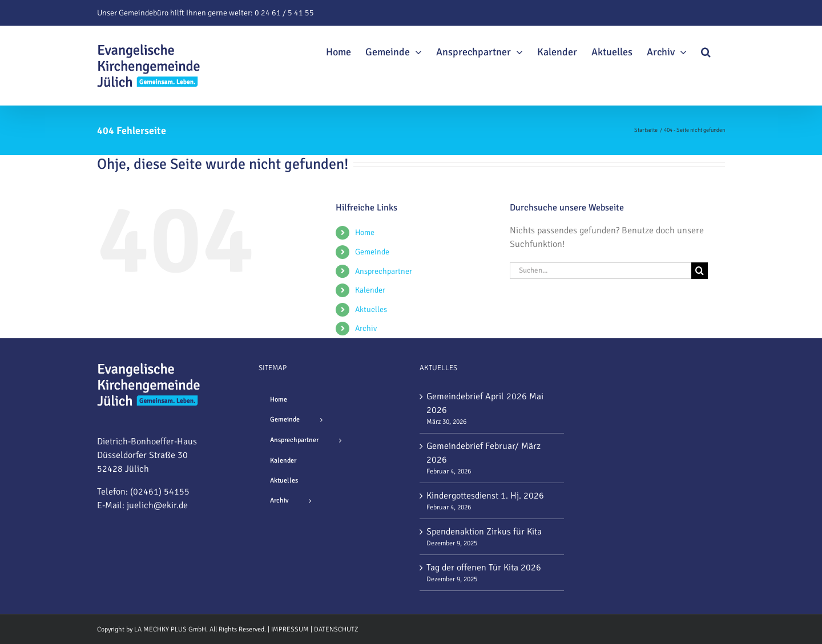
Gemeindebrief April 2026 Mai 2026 (485, 403)
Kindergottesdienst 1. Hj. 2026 (485, 496)
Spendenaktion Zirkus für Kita (484, 532)
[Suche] (700, 271)
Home (365, 232)
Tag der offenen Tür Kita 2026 (484, 568)
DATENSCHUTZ (336, 629)
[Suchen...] (601, 271)
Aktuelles (371, 309)
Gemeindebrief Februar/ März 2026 (483, 453)
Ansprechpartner (384, 271)
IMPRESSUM (290, 629)
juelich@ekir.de (157, 505)
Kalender (370, 290)
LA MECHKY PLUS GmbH (170, 629)
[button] (706, 50)
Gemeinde (372, 252)
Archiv (366, 328)
